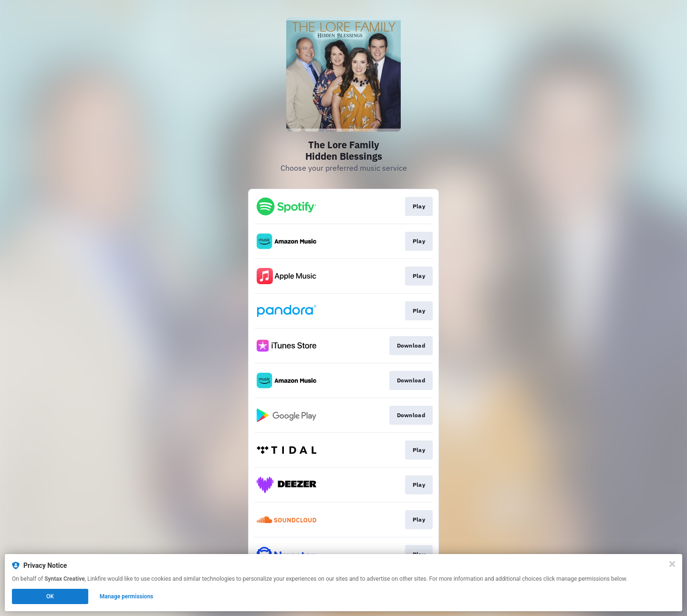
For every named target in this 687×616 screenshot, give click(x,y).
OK (50, 596)
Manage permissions (127, 596)
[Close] (672, 564)
